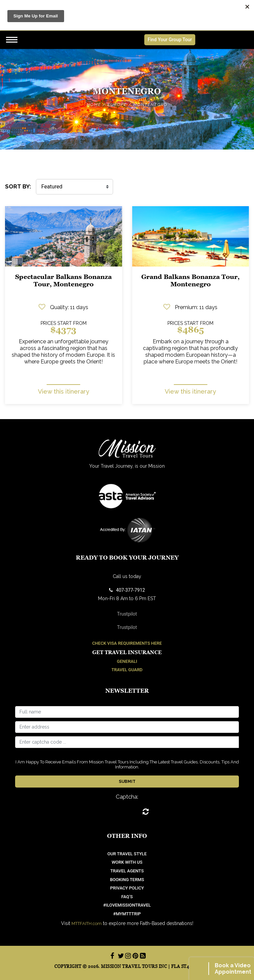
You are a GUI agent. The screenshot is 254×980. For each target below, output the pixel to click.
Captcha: (127, 797)
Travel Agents (127, 871)
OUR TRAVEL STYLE (127, 854)
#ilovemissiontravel (127, 905)
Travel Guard (127, 670)
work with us (127, 862)
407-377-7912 (127, 590)
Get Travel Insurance (127, 652)
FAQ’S (127, 897)
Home (94, 105)
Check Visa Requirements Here (127, 643)
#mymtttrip (127, 914)
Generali (127, 661)
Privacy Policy (127, 888)
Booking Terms (127, 880)
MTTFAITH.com (87, 924)
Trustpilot (127, 614)
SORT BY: (18, 186)
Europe (117, 105)
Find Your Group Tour (170, 40)
